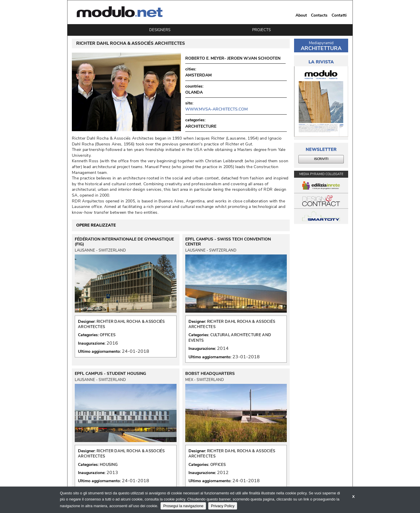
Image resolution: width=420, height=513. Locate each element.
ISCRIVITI (321, 159)
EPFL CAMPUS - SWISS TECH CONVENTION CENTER (228, 242)
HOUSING (109, 465)
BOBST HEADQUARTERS (210, 374)
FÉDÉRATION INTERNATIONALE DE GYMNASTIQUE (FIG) (124, 242)
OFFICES (108, 335)
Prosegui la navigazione (183, 506)
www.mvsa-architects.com (217, 109)
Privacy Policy (223, 506)
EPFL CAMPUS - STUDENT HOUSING (110, 374)
